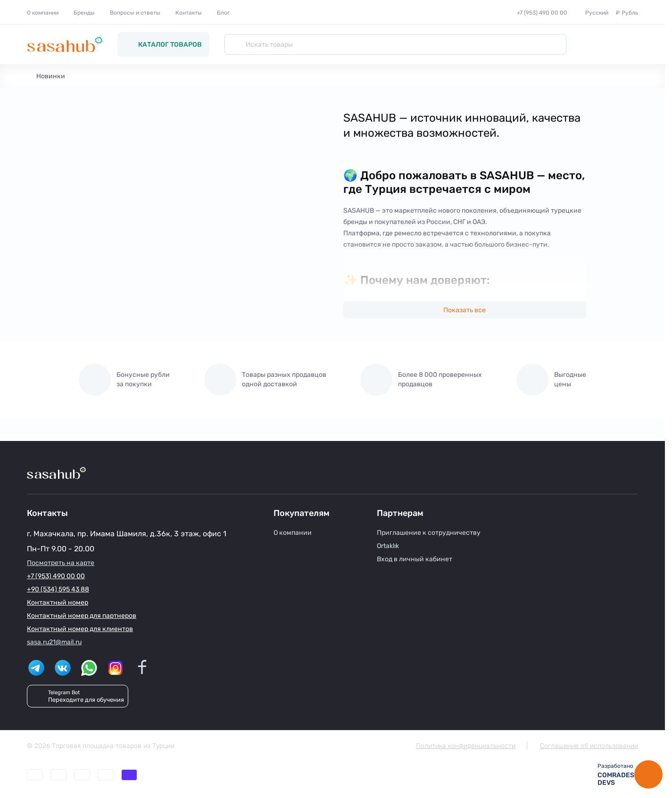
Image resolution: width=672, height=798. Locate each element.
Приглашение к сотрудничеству (429, 533)
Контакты (189, 13)
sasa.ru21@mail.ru (54, 642)
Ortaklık (388, 546)
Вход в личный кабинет (415, 559)
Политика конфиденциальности (466, 746)
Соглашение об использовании (589, 746)
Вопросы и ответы (135, 13)
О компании (43, 13)
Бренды (84, 13)
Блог (223, 13)
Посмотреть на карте (61, 563)
